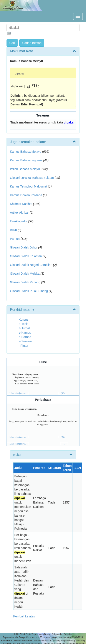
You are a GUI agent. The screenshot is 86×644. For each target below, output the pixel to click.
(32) (63, 393)
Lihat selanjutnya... (18, 393)
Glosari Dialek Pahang (25, 282)
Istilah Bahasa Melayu (25, 169)
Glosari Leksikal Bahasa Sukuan (32, 178)
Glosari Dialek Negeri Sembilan (31, 265)
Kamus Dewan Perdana (26, 195)
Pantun (15, 239)
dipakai (20, 73)
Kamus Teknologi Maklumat (29, 186)
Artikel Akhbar (19, 213)
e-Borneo (25, 337)
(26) (63, 437)
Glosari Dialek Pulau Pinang (29, 291)
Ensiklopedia (19, 221)
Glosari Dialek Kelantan (26, 256)
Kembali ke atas (24, 616)
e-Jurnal (24, 328)
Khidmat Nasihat (21, 204)
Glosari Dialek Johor (24, 247)
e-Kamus (25, 333)
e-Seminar (26, 341)
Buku (13, 230)
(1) (64, 444)
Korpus (23, 319)
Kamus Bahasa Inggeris (26, 160)
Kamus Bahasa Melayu (26, 152)
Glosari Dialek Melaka (25, 274)
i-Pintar (23, 346)
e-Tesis (23, 324)
